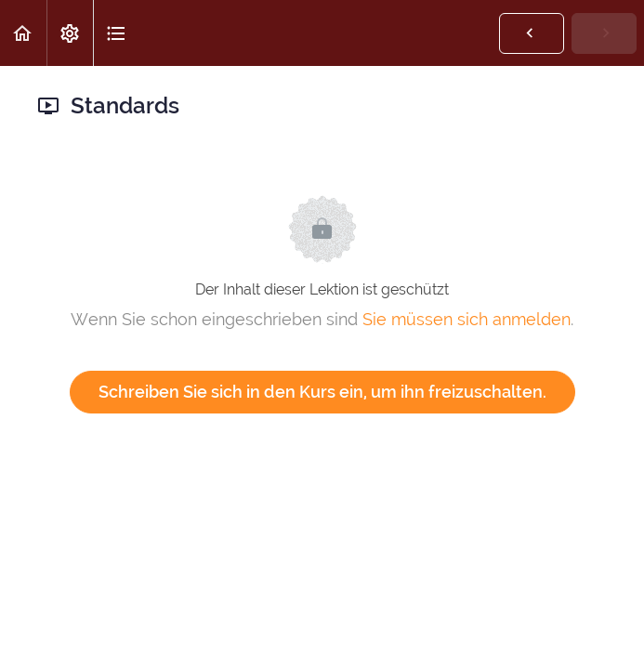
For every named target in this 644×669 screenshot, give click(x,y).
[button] (23, 33)
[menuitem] (70, 33)
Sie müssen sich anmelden (467, 319)
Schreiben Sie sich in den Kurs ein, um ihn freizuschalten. (322, 392)
